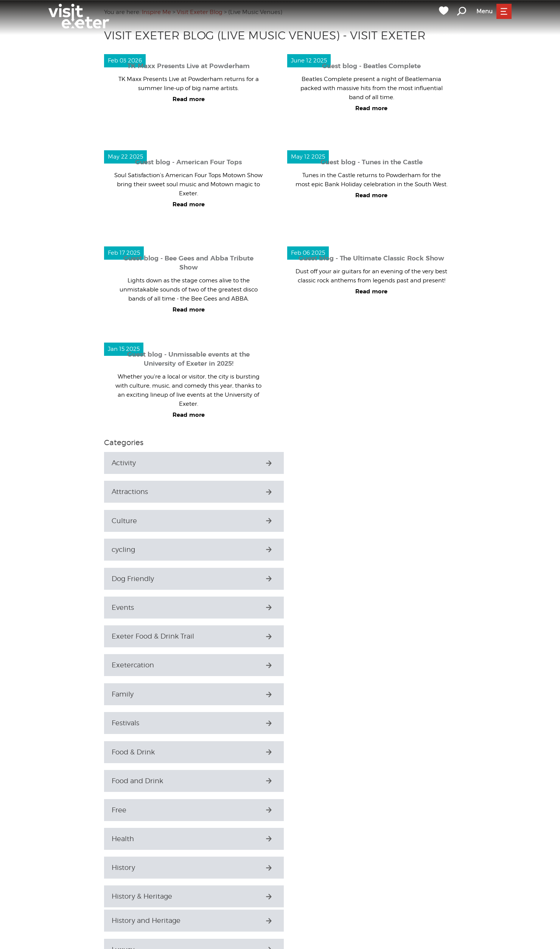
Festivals (305, 579)
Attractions (309, 463)
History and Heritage (146, 695)
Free (119, 637)
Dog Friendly (133, 521)
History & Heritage (321, 666)
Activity (124, 463)
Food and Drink (317, 608)
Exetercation (312, 550)
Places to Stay (135, 811)
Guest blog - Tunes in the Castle (372, 162)
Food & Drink (133, 608)
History (123, 666)
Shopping (128, 869)
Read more (189, 99)
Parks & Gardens (139, 782)
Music (121, 753)
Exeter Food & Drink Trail (153, 550)
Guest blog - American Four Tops (188, 162)
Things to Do (132, 927)
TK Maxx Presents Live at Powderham (188, 66)
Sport (121, 898)
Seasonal (126, 840)
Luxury (123, 724)
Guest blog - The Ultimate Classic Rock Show (371, 258)
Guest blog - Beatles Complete (371, 66)
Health (302, 637)
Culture (124, 492)
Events (302, 521)
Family (123, 579)
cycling (303, 492)
